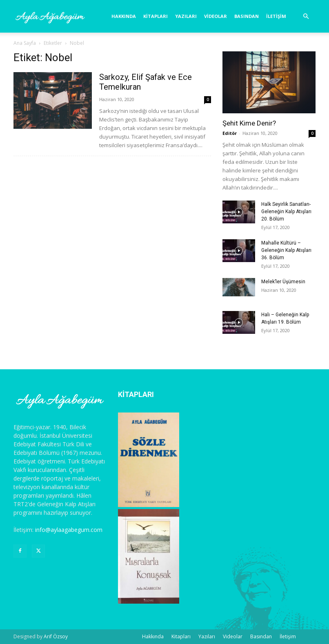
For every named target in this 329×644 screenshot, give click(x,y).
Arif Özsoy (56, 636)
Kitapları (156, 16)
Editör (230, 133)
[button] (306, 17)
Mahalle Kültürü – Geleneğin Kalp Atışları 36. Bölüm (286, 250)
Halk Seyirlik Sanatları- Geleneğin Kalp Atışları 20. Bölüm (286, 212)
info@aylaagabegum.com (69, 530)
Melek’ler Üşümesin (283, 282)
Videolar (216, 16)
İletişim (276, 16)
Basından (247, 16)
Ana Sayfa (25, 43)
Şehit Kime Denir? (249, 123)
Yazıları (186, 16)
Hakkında (124, 16)
